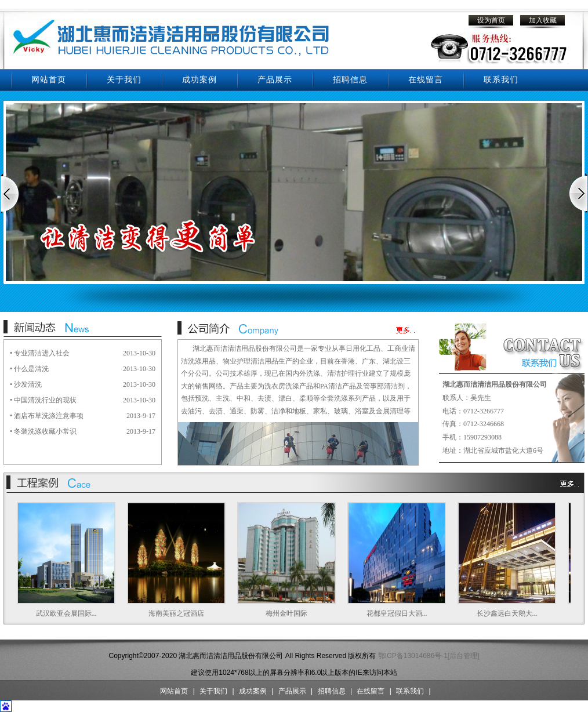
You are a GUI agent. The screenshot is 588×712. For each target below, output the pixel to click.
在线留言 (426, 80)
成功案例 (199, 80)
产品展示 (275, 80)
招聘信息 (350, 80)
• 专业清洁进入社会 (40, 353)
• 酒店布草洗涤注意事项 (47, 416)
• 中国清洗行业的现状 (43, 400)
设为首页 (491, 20)
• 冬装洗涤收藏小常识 (43, 431)
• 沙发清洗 (26, 384)
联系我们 (501, 80)
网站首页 (49, 80)
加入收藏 (543, 20)
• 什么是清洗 (29, 369)
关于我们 (124, 80)
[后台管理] (464, 656)
